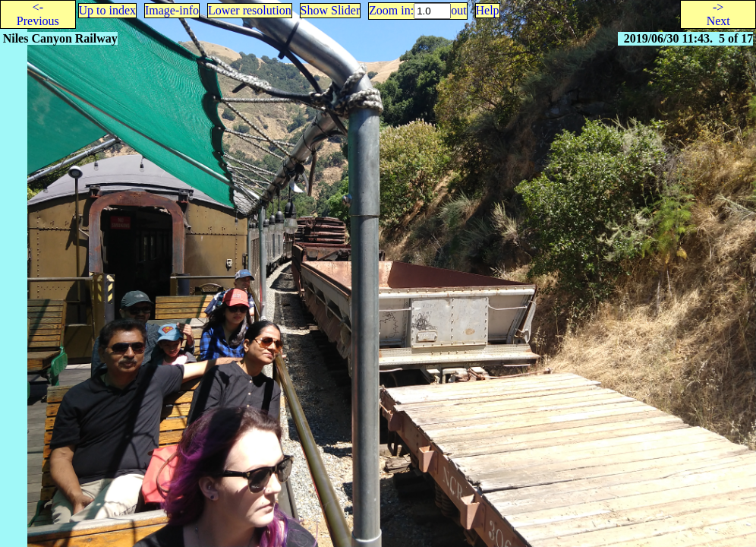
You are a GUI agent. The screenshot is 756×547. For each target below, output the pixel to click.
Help (488, 10)
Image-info (172, 10)
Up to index (108, 10)
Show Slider (331, 10)
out (458, 10)
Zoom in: (391, 10)
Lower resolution (250, 10)
